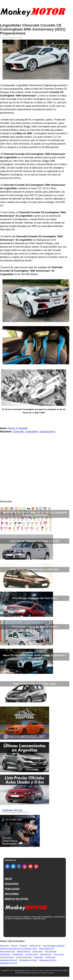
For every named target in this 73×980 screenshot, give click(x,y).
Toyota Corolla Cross (24, 957)
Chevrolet (18, 431)
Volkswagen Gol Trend (48, 960)
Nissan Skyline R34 (7, 951)
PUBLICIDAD (12, 889)
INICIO (8, 879)
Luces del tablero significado (54, 946)
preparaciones (47, 431)
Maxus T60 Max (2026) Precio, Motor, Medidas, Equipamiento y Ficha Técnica (35, 657)
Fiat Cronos (4, 946)
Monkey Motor (20, 970)
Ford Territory (5, 954)
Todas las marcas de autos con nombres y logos (18, 948)
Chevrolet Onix (46, 954)
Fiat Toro (14, 946)
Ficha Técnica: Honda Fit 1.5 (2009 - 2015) (35, 684)
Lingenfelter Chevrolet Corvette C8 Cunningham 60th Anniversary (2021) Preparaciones (33, 29)
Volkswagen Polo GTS (9, 963)
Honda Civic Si (35, 946)
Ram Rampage (51, 951)
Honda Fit (23, 946)
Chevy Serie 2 (59, 954)
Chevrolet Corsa (32, 954)
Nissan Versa (38, 951)
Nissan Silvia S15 (24, 951)
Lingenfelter (32, 431)
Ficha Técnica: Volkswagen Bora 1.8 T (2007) (35, 627)
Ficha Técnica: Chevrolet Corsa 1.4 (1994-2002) (35, 570)
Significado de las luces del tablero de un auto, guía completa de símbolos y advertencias (35, 514)
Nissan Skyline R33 (46, 948)
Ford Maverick (18, 954)
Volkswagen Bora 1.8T (9, 960)
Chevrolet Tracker (7, 957)
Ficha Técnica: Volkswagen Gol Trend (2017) (35, 598)
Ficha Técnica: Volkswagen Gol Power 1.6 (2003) (35, 541)
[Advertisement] (35, 479)
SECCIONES (12, 894)
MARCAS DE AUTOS (16, 899)
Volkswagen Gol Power (28, 960)
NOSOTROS (12, 884)
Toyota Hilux (38, 957)
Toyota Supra (50, 957)
